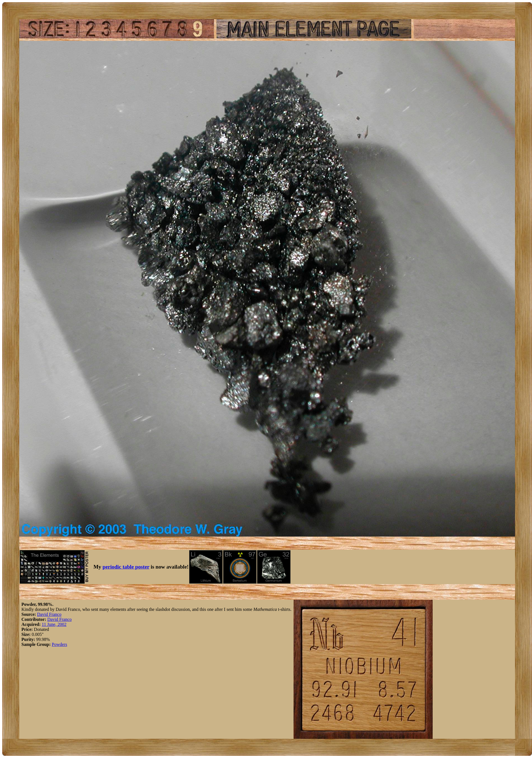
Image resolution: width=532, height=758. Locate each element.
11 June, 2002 (54, 624)
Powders (59, 644)
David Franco (49, 614)
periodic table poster (126, 567)
